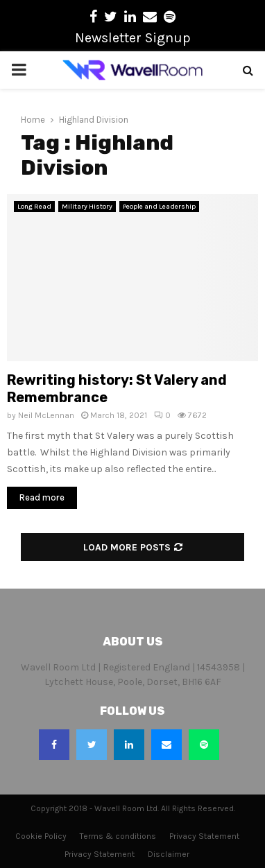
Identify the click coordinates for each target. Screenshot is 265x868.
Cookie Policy (41, 836)
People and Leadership (159, 207)
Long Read (34, 207)
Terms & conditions (118, 836)
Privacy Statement (204, 836)
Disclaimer (169, 854)
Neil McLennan (46, 415)
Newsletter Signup (133, 38)
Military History (87, 207)
